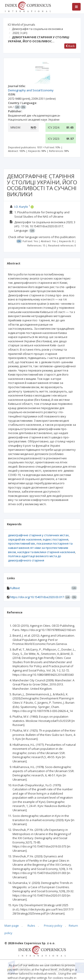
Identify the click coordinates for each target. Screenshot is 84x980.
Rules (31, 926)
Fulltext (15, 588)
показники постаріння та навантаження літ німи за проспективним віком (40, 548)
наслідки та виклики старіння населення (46, 552)
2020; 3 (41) (20, 33)
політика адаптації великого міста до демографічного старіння (35, 558)
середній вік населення (25, 539)
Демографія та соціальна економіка (37, 29)
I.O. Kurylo (21, 207)
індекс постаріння (56, 539)
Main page (12, 926)
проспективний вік (22, 543)
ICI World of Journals (22, 25)
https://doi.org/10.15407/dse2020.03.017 (37, 597)
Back (70, 46)
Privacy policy (53, 926)
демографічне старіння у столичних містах (38, 535)
